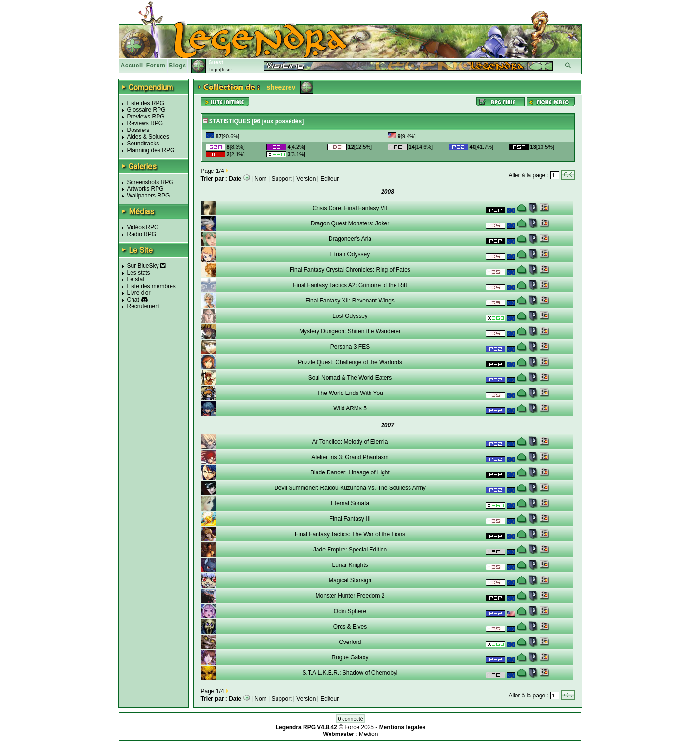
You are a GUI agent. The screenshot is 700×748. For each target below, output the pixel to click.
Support (282, 179)
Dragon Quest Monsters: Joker (350, 223)
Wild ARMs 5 (350, 408)
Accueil (132, 66)
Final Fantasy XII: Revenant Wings (350, 301)
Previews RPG (146, 117)
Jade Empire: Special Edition (350, 550)
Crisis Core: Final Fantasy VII (350, 208)
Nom (260, 179)
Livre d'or (139, 293)
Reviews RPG (145, 123)
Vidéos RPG (143, 227)
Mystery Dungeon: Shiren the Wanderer (350, 331)
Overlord (350, 642)
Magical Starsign (350, 580)
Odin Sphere (350, 611)
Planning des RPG (151, 150)
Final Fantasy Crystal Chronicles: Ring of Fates (350, 270)
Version (306, 179)
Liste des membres (152, 286)
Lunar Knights (350, 565)
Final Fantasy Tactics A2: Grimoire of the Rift (350, 285)
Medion (368, 734)
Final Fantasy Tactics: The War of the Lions (350, 534)
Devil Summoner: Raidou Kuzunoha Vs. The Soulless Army (350, 488)
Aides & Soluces (148, 137)
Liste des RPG (146, 103)
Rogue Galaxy (350, 657)
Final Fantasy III (350, 519)
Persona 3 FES (350, 347)
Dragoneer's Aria (350, 239)
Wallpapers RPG (149, 196)
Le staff (137, 279)
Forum (156, 66)
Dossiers (139, 130)
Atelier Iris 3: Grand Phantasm (350, 457)
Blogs (178, 66)
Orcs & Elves (350, 627)
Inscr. (228, 70)
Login (214, 70)
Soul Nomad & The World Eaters (350, 378)
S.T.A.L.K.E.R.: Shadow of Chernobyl (350, 673)
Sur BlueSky (146, 266)
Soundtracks (143, 144)
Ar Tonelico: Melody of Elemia (350, 442)
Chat (133, 300)
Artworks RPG (145, 189)
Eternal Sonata (350, 503)
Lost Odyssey (350, 316)
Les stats (139, 273)
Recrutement (144, 306)
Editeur (330, 179)
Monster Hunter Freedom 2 (350, 596)
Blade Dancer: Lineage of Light (350, 472)
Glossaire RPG (146, 110)
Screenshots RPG (150, 182)
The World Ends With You (350, 393)
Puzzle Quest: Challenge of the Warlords (350, 362)
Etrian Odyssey (350, 254)
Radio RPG (142, 234)
